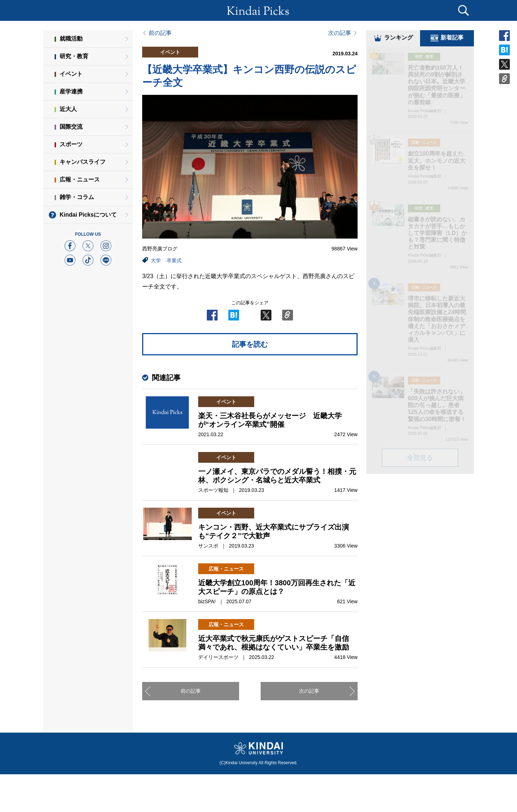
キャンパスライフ (83, 162)
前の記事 (160, 33)
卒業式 (174, 260)
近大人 (68, 109)
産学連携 (71, 91)
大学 (156, 260)
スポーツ (71, 144)
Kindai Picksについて (88, 215)
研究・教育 (74, 56)
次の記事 (340, 33)
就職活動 (71, 39)
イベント (71, 74)
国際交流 (71, 127)
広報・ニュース (80, 179)
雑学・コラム (77, 197)
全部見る (420, 459)
